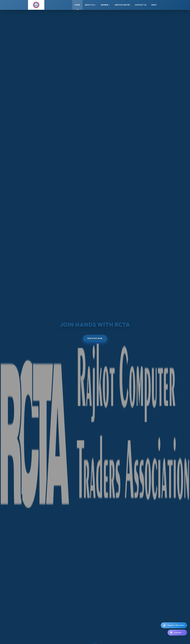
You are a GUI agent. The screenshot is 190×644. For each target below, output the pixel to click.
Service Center (122, 5)
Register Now (95, 338)
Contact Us (141, 5)
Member (105, 5)
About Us (90, 5)
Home (77, 5)
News (154, 5)
